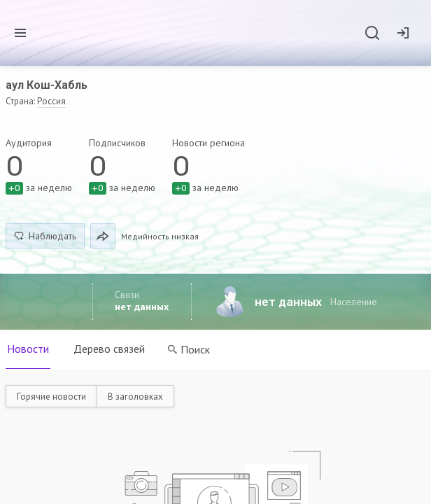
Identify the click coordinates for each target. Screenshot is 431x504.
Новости (28, 349)
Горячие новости (51, 397)
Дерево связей (110, 349)
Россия (51, 101)
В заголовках (135, 397)
